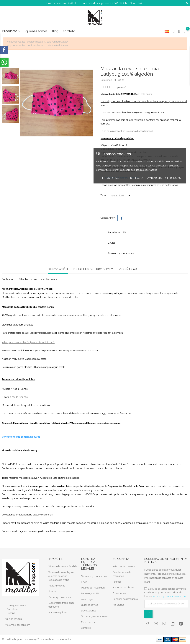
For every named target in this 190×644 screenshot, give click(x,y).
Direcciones (119, 593)
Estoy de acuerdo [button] (115, 178)
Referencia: (107, 80)
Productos (12, 31)
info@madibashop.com (17, 625)
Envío (84, 582)
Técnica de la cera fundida (63, 566)
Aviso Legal (87, 599)
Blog (55, 31)
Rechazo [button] (136, 178)
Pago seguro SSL (90, 593)
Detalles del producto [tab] (93, 269)
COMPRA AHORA (132, 3)
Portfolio (69, 31)
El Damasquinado (58, 612)
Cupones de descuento (125, 599)
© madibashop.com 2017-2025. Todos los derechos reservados (36, 639)
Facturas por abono (123, 587)
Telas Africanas (57, 586)
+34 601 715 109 (13, 619)
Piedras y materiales (60, 597)
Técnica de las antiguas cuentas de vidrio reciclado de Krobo (61, 576)
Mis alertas (118, 605)
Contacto (86, 628)
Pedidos (117, 582)
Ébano (52, 591)
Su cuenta (121, 559)
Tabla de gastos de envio (94, 616)
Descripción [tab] (58, 269)
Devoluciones (89, 611)
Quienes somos (36, 31)
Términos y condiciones (94, 576)
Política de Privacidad (93, 588)
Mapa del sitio (89, 622)
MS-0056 (119, 80)
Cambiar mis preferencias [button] (163, 178)
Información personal (124, 566)
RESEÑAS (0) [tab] (128, 269)
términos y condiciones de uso (169, 596)
